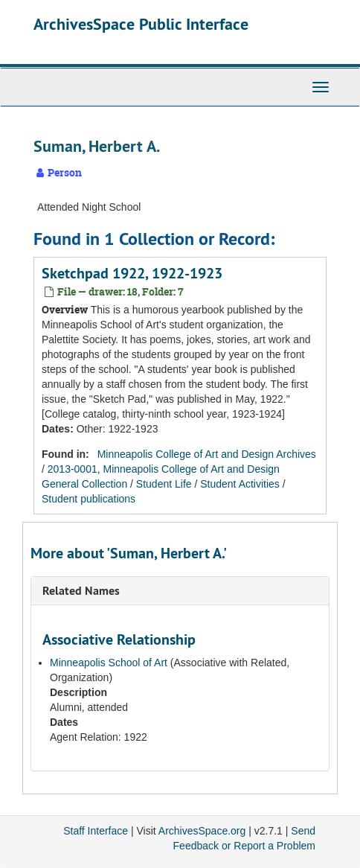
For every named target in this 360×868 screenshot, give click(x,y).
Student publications (89, 499)
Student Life (164, 484)
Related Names (81, 591)
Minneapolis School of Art (109, 663)
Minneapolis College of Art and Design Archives (207, 454)
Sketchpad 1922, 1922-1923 (132, 273)
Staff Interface (96, 831)
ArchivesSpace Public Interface (141, 24)
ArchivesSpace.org (202, 831)
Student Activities (240, 484)
